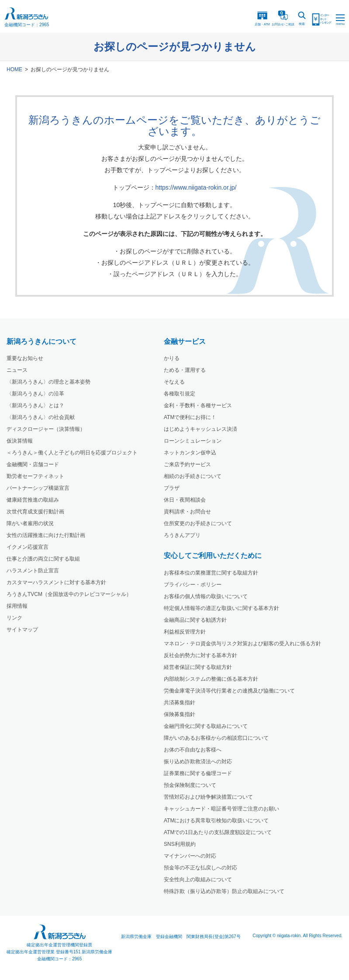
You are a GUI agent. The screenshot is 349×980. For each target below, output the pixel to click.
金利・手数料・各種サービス (198, 405)
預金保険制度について (190, 785)
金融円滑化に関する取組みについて (206, 726)
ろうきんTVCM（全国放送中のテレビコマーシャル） (69, 594)
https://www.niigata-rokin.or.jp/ (196, 187)
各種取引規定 (180, 394)
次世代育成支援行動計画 (35, 512)
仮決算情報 (20, 441)
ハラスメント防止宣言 (33, 571)
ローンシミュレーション (193, 441)
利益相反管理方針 (185, 632)
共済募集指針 (180, 703)
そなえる (174, 382)
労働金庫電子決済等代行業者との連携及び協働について (229, 691)
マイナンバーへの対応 (190, 856)
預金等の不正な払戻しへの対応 (200, 868)
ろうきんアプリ (182, 535)
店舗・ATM (262, 18)
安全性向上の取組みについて (198, 880)
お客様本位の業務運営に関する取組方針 (211, 573)
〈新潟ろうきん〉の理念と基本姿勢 (48, 382)
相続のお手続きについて (193, 476)
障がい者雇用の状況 (30, 523)
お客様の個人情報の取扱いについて (206, 596)
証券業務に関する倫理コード (198, 773)
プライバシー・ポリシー (193, 585)
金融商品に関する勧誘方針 (195, 620)
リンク (14, 618)
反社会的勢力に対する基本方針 (200, 655)
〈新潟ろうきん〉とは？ (35, 405)
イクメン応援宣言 (28, 547)
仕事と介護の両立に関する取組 (43, 559)
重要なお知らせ (25, 358)
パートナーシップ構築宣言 (38, 488)
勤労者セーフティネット (35, 476)
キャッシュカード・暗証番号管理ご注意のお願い (221, 809)
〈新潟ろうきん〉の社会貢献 (41, 417)
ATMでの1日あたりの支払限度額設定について (218, 832)
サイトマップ (22, 630)
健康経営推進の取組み (33, 500)
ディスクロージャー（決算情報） (46, 429)
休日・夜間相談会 (185, 500)
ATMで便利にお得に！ (190, 417)
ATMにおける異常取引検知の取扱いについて (216, 821)
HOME (14, 69)
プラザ (172, 488)
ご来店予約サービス (187, 464)
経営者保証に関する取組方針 (198, 667)
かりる (172, 358)
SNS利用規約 (180, 844)
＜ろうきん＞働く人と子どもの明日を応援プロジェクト (72, 453)
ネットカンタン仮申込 (190, 453)
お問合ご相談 (283, 18)
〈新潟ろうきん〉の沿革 (35, 394)
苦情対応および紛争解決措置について (208, 797)
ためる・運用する (185, 370)
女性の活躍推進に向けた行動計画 (46, 535)
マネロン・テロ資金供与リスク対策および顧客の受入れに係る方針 (242, 644)
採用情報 (17, 606)
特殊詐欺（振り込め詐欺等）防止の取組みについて (224, 891)
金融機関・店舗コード (33, 464)
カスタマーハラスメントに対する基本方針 (56, 582)
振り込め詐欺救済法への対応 (198, 762)
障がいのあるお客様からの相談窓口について (216, 738)
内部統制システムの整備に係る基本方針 (211, 679)
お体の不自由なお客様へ (193, 750)
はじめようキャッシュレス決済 (200, 429)
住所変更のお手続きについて (198, 523)
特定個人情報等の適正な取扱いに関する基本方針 (221, 608)
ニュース (17, 370)
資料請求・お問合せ (187, 512)
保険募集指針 (180, 714)
